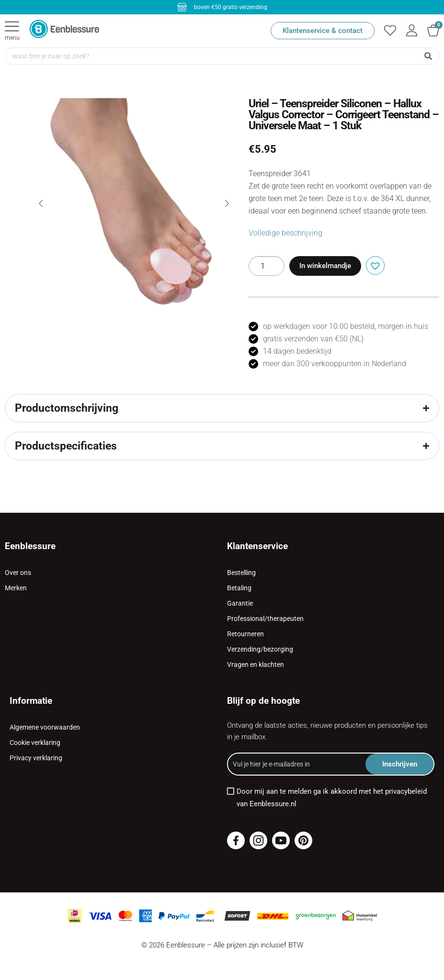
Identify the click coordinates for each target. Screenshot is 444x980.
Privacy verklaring (36, 758)
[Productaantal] (267, 266)
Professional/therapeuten (265, 619)
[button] (374, 265)
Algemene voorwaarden (45, 727)
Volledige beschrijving (285, 233)
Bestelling (241, 573)
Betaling (239, 588)
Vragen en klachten (256, 665)
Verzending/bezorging (260, 649)
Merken (16, 588)
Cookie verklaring (35, 743)
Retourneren (245, 634)
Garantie (240, 603)
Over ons (18, 573)
